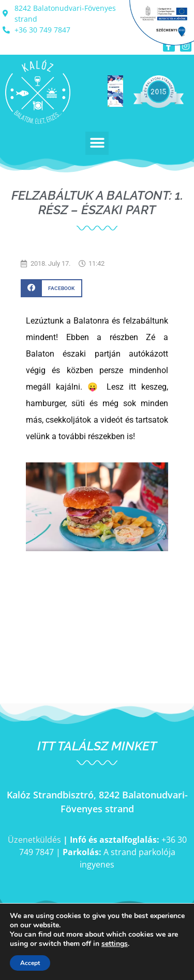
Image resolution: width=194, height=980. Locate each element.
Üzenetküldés (34, 840)
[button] (97, 143)
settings (115, 944)
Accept (30, 963)
